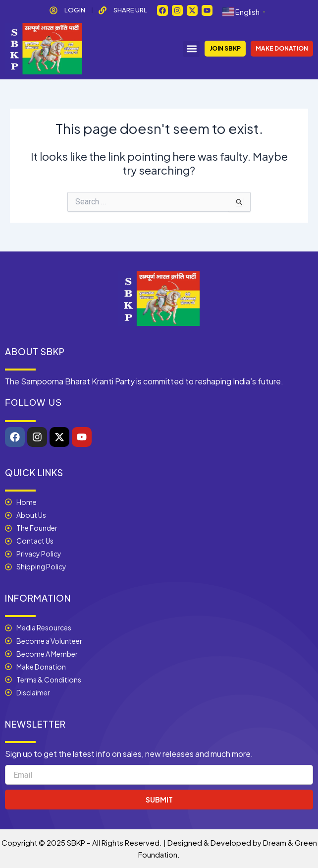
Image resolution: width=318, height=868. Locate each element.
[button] (191, 49)
